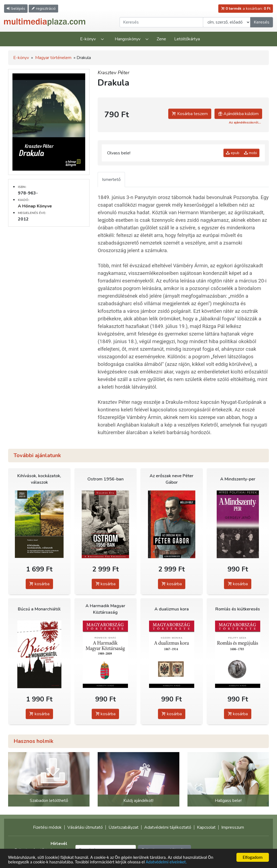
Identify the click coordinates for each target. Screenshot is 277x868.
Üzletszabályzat (123, 827)
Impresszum (233, 827)
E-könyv (88, 39)
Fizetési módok (47, 827)
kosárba (39, 584)
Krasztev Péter (113, 73)
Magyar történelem (53, 58)
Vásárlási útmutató (85, 827)
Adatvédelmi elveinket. (172, 862)
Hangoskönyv (128, 39)
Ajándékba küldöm (238, 114)
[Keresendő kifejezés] (161, 22)
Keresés (262, 22)
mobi (250, 153)
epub (233, 153)
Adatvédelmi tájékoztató (168, 827)
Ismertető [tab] (111, 180)
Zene (161, 39)
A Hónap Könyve (35, 206)
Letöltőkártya (187, 39)
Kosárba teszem (190, 114)
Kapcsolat (206, 827)
